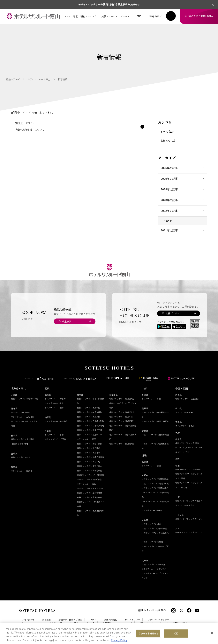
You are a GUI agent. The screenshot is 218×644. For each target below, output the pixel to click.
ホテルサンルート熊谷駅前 (56, 421)
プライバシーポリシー (158, 620)
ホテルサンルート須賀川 (21, 471)
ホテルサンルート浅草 (86, 484)
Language (154, 16)
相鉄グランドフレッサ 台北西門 (189, 501)
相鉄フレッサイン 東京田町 (89, 462)
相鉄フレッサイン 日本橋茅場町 (90, 426)
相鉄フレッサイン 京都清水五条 (155, 483)
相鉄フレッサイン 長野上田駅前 (155, 421)
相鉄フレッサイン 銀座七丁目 (90, 434)
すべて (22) (167, 132)
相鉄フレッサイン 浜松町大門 (90, 444)
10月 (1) (169, 221)
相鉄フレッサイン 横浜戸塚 (121, 417)
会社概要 (46, 620)
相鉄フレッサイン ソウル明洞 (188, 469)
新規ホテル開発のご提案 (70, 620)
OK (176, 636)
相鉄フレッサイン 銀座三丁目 (90, 430)
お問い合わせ (28, 620)
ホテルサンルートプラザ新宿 (89, 479)
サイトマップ (125, 623)
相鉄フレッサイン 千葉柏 (55, 439)
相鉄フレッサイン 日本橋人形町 (90, 421)
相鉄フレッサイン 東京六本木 (90, 466)
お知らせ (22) (168, 140)
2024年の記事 (169, 189)
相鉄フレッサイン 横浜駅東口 (122, 399)
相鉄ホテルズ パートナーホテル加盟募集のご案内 (164, 623)
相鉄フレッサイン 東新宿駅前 (90, 470)
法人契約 (74, 623)
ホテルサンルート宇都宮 (55, 399)
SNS (139, 16)
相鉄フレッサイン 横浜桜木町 (122, 412)
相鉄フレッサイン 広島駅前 (187, 399)
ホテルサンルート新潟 (151, 399)
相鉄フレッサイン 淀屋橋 (152, 542)
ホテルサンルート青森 (20, 412)
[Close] (212, 635)
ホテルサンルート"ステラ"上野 (90, 488)
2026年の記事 (169, 168)
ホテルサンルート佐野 (54, 408)
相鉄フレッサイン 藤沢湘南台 (122, 444)
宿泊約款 (91, 623)
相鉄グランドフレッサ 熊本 (187, 443)
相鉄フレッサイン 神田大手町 (90, 412)
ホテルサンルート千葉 (54, 435)
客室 (75, 16)
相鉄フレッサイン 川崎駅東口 (122, 421)
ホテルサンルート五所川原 (22, 417)
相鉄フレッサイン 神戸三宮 (153, 564)
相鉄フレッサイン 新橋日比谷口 (90, 457)
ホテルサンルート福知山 (152, 510)
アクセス (125, 16)
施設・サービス (109, 16)
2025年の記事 (169, 179)
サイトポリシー (132, 620)
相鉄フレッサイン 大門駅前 (89, 448)
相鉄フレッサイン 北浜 (151, 524)
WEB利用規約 (111, 620)
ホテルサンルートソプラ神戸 (154, 569)
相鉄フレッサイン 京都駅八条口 (155, 488)
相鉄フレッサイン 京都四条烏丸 (155, 479)
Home (67, 16)
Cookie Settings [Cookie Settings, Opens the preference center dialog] (148, 636)
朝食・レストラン (90, 16)
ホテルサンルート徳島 (185, 426)
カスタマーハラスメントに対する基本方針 (42, 623)
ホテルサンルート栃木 (54, 403)
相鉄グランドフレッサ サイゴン (189, 519)
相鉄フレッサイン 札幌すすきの (24, 399)
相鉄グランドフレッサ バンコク (189, 532)
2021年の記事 (169, 230)
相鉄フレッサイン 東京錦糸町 (90, 497)
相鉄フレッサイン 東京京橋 (89, 417)
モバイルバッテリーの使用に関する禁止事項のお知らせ (109, 4)
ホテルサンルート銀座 (86, 439)
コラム (93, 620)
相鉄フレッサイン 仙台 (21, 457)
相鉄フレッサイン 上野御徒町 (90, 493)
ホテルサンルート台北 (185, 505)
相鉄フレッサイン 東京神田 (89, 408)
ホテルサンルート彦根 (151, 466)
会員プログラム (173, 313)
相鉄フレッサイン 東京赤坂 (89, 453)
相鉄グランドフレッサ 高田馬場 (90, 475)
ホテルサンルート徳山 (185, 412)
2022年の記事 (169, 211)
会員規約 (107, 623)
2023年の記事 (169, 200)
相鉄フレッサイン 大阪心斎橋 (154, 528)
